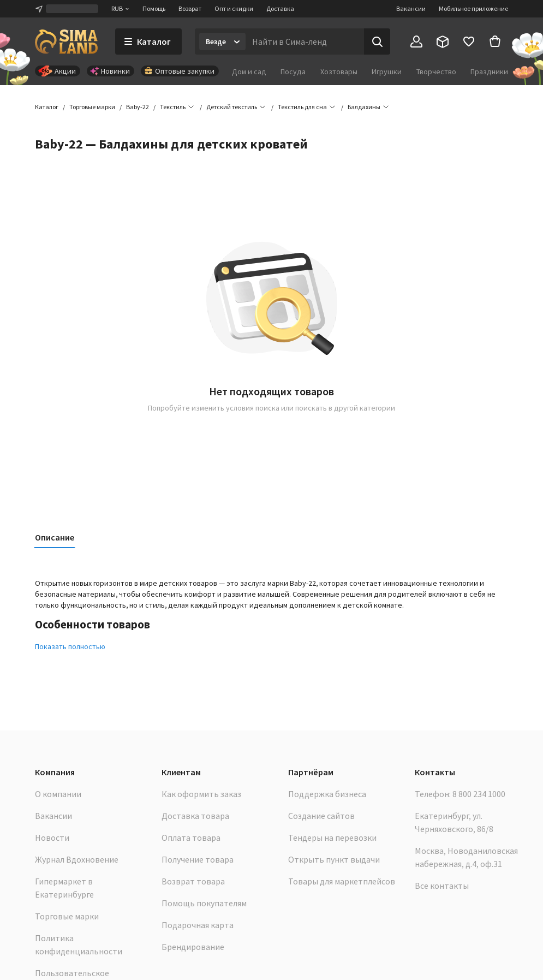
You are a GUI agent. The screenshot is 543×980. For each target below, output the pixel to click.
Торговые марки (67, 916)
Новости (52, 838)
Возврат (190, 8)
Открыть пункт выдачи (334, 859)
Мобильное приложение (473, 8)
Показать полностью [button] (70, 646)
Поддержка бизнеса (327, 794)
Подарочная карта (198, 925)
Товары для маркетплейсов (342, 881)
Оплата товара (191, 838)
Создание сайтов (321, 816)
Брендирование (193, 947)
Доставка (280, 8)
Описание (55, 537)
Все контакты (442, 886)
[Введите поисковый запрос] (305, 41)
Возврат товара (193, 881)
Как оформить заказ (201, 794)
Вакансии (411, 8)
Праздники (489, 72)
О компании (58, 794)
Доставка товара (195, 816)
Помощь (154, 8)
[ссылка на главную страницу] (66, 41)
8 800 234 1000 (479, 794)
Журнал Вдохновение (77, 859)
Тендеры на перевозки (332, 838)
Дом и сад (249, 72)
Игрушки (387, 72)
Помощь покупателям (204, 903)
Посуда (293, 72)
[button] (364, 107)
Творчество (436, 72)
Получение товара (198, 859)
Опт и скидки (234, 8)
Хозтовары (339, 72)
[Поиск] (377, 41)
